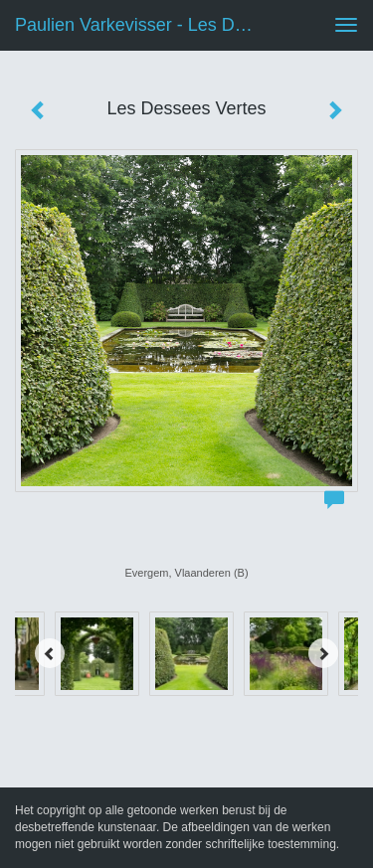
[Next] (323, 653)
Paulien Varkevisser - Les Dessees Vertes (143, 25)
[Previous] (50, 653)
